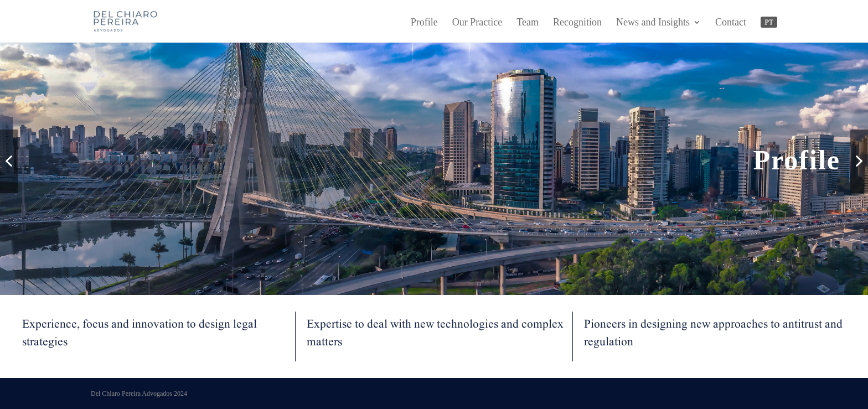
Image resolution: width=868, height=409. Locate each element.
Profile (424, 23)
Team (528, 23)
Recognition (577, 23)
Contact (731, 23)
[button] (9, 161)
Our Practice (477, 23)
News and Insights (653, 23)
